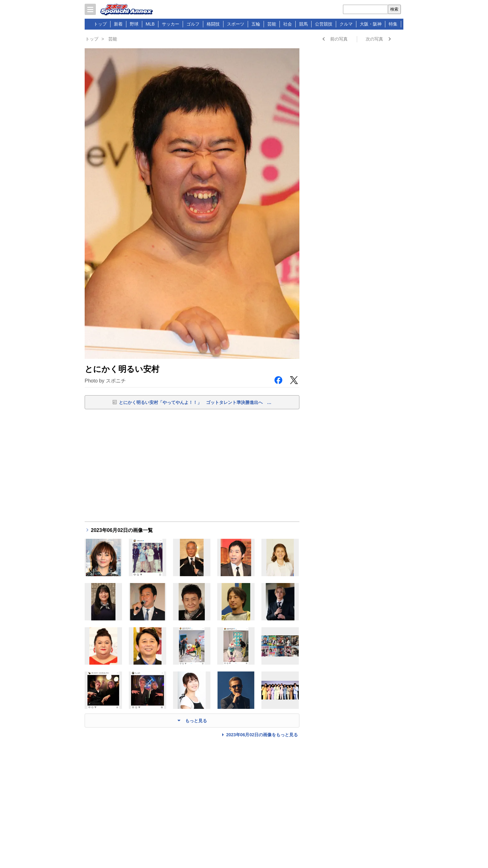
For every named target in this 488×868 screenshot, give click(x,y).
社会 (288, 24)
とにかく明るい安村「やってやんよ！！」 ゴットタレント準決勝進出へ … (195, 402)
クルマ (346, 24)
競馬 (303, 24)
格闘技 (213, 24)
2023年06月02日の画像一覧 (122, 530)
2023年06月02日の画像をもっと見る (262, 735)
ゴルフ (193, 24)
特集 (393, 24)
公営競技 (324, 24)
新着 (118, 24)
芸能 (272, 24)
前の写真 (339, 39)
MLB (150, 24)
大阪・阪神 (371, 24)
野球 (134, 24)
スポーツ (236, 24)
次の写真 (374, 39)
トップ (100, 24)
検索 (394, 9)
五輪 (256, 24)
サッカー (171, 24)
